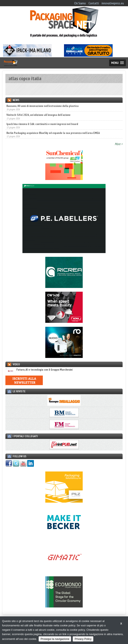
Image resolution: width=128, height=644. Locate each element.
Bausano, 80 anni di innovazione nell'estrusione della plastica (42, 106)
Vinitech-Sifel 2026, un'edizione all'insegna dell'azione (38, 115)
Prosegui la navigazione (55, 639)
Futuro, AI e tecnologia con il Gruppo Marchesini (39, 370)
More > (119, 144)
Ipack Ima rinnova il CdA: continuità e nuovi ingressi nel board (42, 124)
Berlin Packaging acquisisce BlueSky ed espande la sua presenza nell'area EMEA (53, 133)
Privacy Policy (83, 639)
